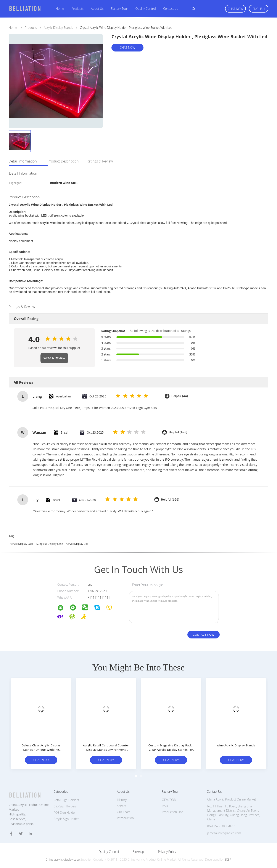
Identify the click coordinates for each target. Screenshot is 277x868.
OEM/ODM (169, 800)
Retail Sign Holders (66, 800)
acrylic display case (22, 544)
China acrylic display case (63, 859)
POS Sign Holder (65, 813)
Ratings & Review (100, 161)
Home (60, 9)
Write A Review (54, 358)
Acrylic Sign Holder (66, 819)
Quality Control (146, 9)
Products (77, 9)
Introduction (125, 818)
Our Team (124, 812)
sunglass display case (50, 544)
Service (122, 806)
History (122, 800)
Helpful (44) (180, 396)
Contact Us (171, 9)
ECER (228, 859)
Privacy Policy (167, 852)
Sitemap (138, 852)
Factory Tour (120, 9)
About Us (97, 9)
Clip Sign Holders (65, 806)
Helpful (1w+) (178, 432)
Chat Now (235, 9)
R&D (165, 806)
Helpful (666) (170, 500)
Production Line (173, 812)
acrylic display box (77, 544)
